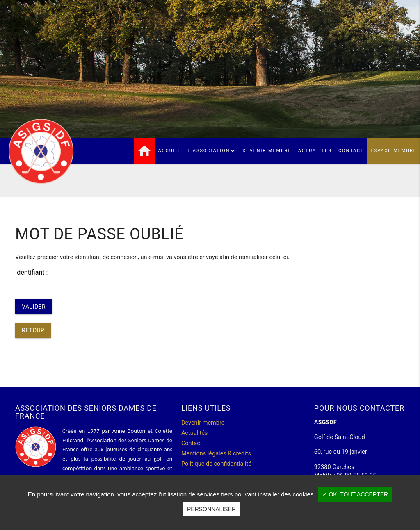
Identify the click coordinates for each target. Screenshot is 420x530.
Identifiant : (31, 272)
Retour (33, 330)
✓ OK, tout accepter (355, 494)
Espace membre (394, 151)
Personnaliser (211, 509)
